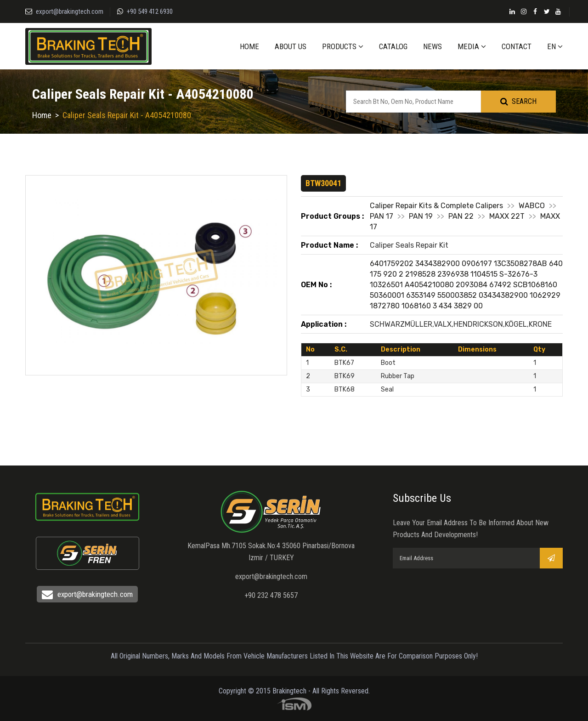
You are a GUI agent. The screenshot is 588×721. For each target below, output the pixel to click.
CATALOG (393, 46)
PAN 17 (382, 216)
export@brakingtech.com (70, 11)
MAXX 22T (507, 216)
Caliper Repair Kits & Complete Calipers (436, 206)
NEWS (433, 46)
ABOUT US (291, 46)
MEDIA (472, 46)
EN (555, 46)
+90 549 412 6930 (150, 11)
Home (42, 115)
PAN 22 (461, 216)
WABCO (532, 206)
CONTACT (517, 46)
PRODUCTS (343, 46)
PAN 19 (421, 216)
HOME (249, 46)
